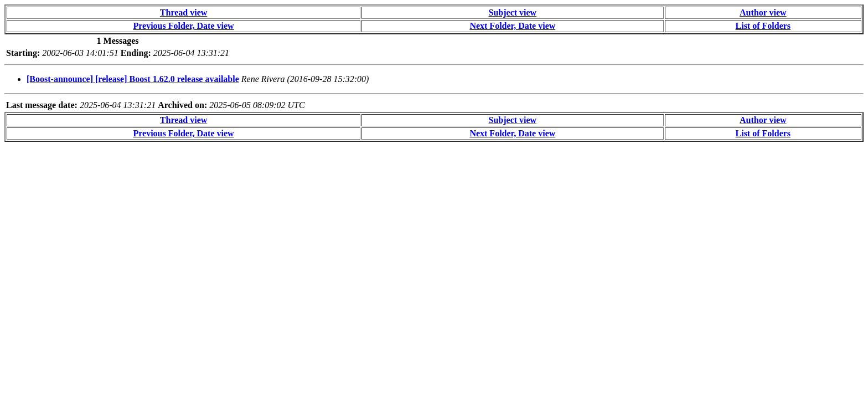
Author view (763, 12)
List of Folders (763, 26)
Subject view (513, 12)
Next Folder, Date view (512, 26)
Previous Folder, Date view (183, 26)
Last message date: (42, 105)
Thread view (184, 12)
